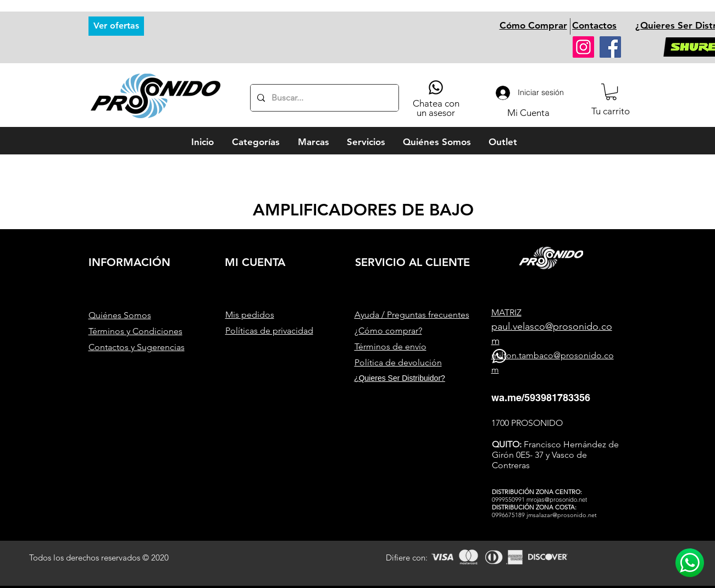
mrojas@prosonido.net (557, 500)
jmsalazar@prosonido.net (562, 515)
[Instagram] (583, 47)
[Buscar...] (323, 98)
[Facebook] (610, 47)
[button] (611, 92)
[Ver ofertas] (116, 26)
